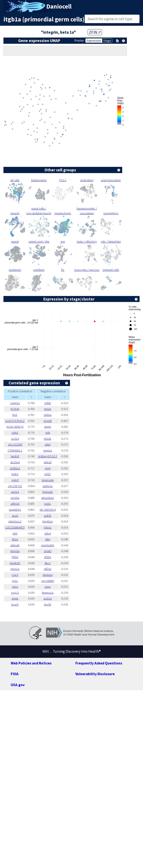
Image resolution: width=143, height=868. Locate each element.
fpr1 (15, 415)
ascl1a (15, 492)
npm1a (48, 450)
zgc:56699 (48, 581)
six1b (15, 516)
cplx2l (15, 480)
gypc (15, 581)
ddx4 (48, 533)
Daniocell (59, 6)
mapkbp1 (15, 510)
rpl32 (48, 474)
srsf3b (48, 516)
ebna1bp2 (48, 498)
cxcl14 (15, 439)
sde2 (48, 444)
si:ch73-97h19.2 (15, 421)
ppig (48, 468)
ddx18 (48, 462)
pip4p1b (15, 563)
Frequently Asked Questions (99, 663)
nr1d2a (15, 498)
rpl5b (48, 403)
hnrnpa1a (48, 593)
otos (15, 587)
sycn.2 (15, 593)
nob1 (48, 504)
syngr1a (15, 403)
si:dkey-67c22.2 (48, 456)
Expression (94, 41)
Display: (79, 40)
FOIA (15, 674)
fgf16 (15, 557)
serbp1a (48, 486)
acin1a (48, 598)
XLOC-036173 (15, 427)
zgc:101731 (15, 486)
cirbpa (48, 415)
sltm (48, 539)
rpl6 (48, 433)
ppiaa (48, 409)
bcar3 (15, 604)
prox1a (15, 569)
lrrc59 (48, 604)
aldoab (15, 545)
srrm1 (48, 427)
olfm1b (15, 504)
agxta (15, 598)
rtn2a (15, 539)
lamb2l (15, 456)
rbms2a (15, 551)
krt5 (15, 533)
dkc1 (48, 563)
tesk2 (15, 474)
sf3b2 (48, 557)
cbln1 (15, 433)
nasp (48, 587)
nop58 (48, 421)
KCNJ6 (15, 409)
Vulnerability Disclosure (95, 674)
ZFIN (95, 32)
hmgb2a (48, 521)
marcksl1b (48, 545)
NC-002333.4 (48, 510)
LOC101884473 (15, 527)
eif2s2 (48, 569)
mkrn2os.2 (15, 521)
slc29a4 (15, 462)
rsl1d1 (48, 439)
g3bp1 (48, 527)
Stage (107, 41)
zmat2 (48, 551)
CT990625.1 (15, 450)
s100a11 (15, 468)
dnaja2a (48, 575)
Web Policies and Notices (31, 663)
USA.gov (18, 685)
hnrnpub (48, 492)
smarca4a (48, 480)
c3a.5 (15, 575)
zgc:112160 (15, 444)
